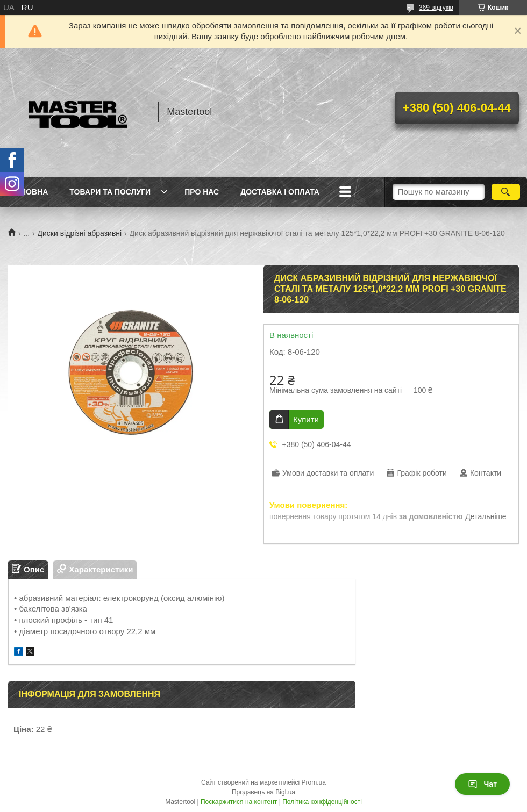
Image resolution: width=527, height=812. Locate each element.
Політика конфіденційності (322, 802)
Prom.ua (314, 782)
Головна (29, 192)
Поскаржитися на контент (239, 802)
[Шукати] (506, 192)
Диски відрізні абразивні (80, 233)
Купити (306, 419)
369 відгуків (436, 8)
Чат (482, 784)
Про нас (202, 192)
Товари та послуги (110, 192)
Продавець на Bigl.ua (263, 792)
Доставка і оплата (280, 192)
